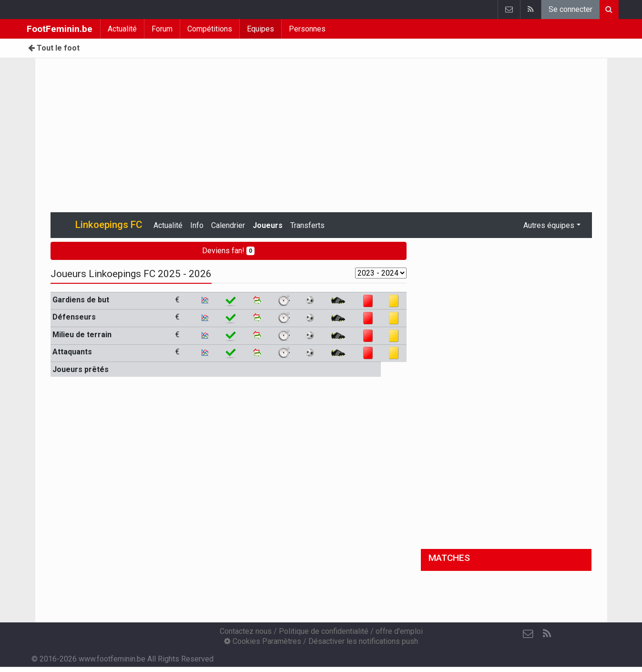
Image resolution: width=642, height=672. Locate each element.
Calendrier (228, 225)
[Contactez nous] (528, 634)
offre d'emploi (399, 631)
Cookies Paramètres (263, 641)
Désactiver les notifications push (363, 641)
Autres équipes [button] (549, 225)
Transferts (307, 225)
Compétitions (210, 29)
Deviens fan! (228, 251)
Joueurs (268, 225)
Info (197, 225)
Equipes (260, 29)
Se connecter (571, 9)
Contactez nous (246, 631)
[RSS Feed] (547, 634)
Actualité (122, 29)
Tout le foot (54, 48)
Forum (162, 29)
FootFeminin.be (60, 29)
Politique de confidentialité (324, 631)
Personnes (307, 29)
